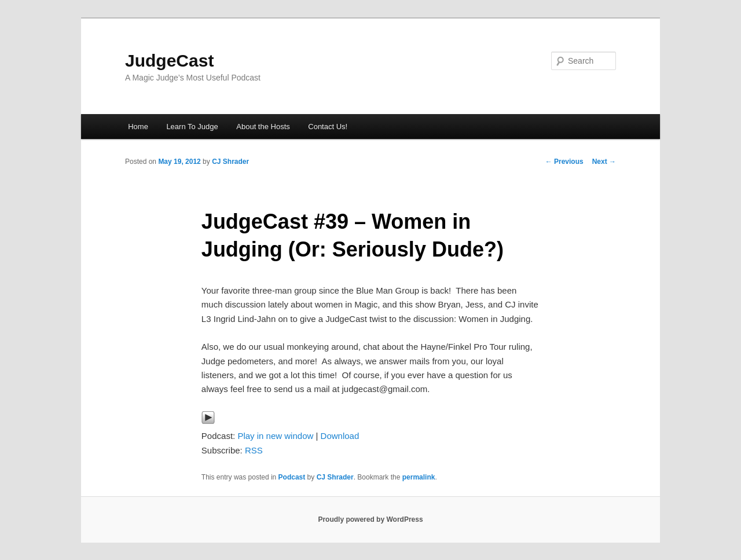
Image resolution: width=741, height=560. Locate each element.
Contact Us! (328, 127)
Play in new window (275, 436)
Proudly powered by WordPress (370, 519)
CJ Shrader (230, 162)
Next (604, 162)
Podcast (292, 477)
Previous (564, 162)
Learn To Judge (192, 127)
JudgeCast (169, 61)
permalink (419, 477)
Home (138, 127)
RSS (254, 450)
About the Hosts (263, 127)
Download (340, 436)
